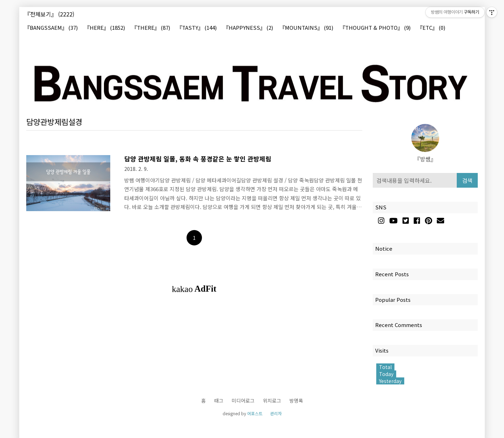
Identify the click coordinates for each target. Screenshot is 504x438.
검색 (467, 180)
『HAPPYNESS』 (248, 28)
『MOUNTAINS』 (306, 28)
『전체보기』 (49, 14)
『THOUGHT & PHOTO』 (375, 28)
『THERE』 (151, 28)
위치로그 (272, 401)
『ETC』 (431, 28)
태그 (219, 401)
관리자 (276, 413)
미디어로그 (243, 401)
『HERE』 (105, 28)
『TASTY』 (197, 28)
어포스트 (255, 413)
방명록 (296, 401)
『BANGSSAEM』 (51, 28)
